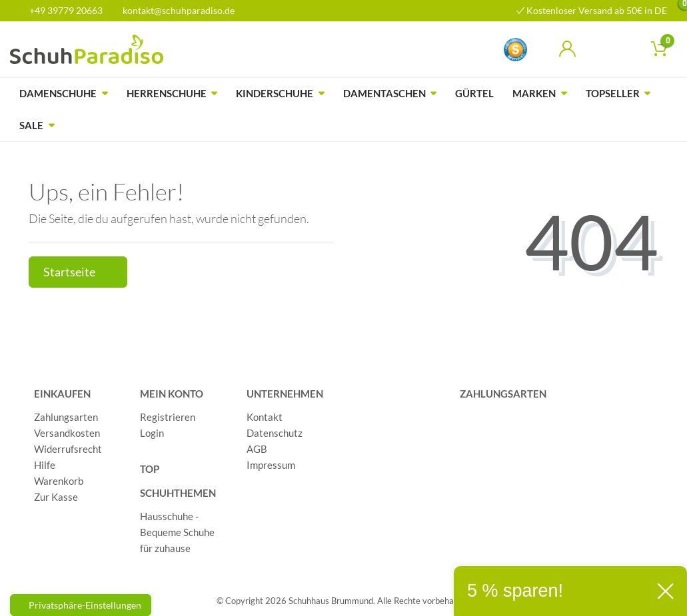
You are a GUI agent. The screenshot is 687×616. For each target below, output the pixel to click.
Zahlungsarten (66, 417)
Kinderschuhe (275, 93)
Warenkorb (59, 481)
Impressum (271, 465)
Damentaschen (384, 93)
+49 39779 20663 (61, 10)
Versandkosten (67, 433)
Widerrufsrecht (68, 449)
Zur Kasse (56, 497)
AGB (257, 449)
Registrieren (168, 417)
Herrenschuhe (167, 93)
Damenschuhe (58, 93)
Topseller (613, 93)
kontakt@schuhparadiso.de (173, 10)
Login (152, 433)
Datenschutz (275, 433)
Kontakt (265, 417)
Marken (534, 93)
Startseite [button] (78, 272)
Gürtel (474, 93)
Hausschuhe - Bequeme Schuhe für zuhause (177, 532)
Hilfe (45, 465)
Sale (31, 125)
